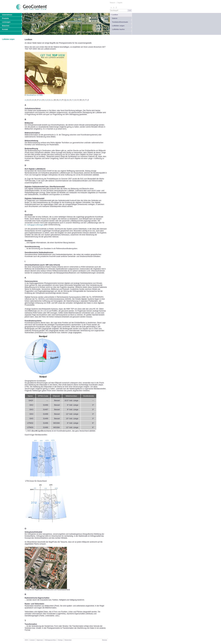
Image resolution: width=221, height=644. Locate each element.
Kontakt (5, 29)
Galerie (115, 18)
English (120, 3)
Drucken (105, 640)
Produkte (5, 18)
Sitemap (60, 640)
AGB (26, 640)
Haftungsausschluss (50, 640)
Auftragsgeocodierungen (35, 225)
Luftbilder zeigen (118, 26)
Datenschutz (68, 640)
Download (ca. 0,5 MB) (34, 95)
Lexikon (114, 15)
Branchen (6, 26)
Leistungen (6, 22)
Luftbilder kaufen (118, 29)
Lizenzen (32, 640)
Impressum (40, 640)
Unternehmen (7, 15)
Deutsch (112, 3)
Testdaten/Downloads (120, 22)
